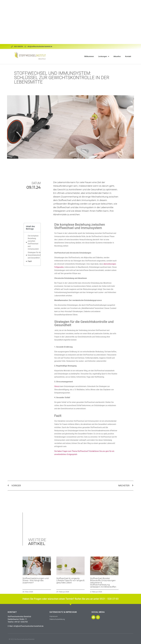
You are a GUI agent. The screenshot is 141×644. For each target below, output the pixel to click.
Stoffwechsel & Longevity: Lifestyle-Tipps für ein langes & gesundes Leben (70, 580)
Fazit (30, 261)
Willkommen (89, 56)
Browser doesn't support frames (70, 22)
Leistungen (104, 56)
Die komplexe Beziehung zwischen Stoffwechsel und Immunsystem (33, 242)
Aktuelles (117, 56)
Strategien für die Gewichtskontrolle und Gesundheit (35, 255)
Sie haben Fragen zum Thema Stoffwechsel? (72, 451)
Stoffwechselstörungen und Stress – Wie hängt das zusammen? (36, 580)
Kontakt (128, 56)
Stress (57, 386)
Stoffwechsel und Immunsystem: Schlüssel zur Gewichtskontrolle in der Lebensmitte (62, 78)
